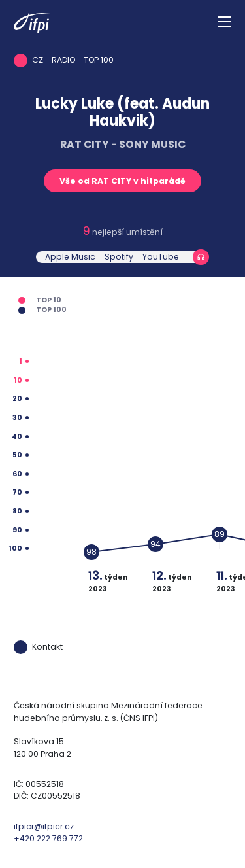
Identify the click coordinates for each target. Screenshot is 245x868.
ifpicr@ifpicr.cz (44, 826)
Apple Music (70, 257)
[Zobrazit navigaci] (224, 22)
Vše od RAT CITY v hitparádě (122, 181)
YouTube (161, 257)
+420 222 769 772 (48, 838)
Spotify (119, 257)
